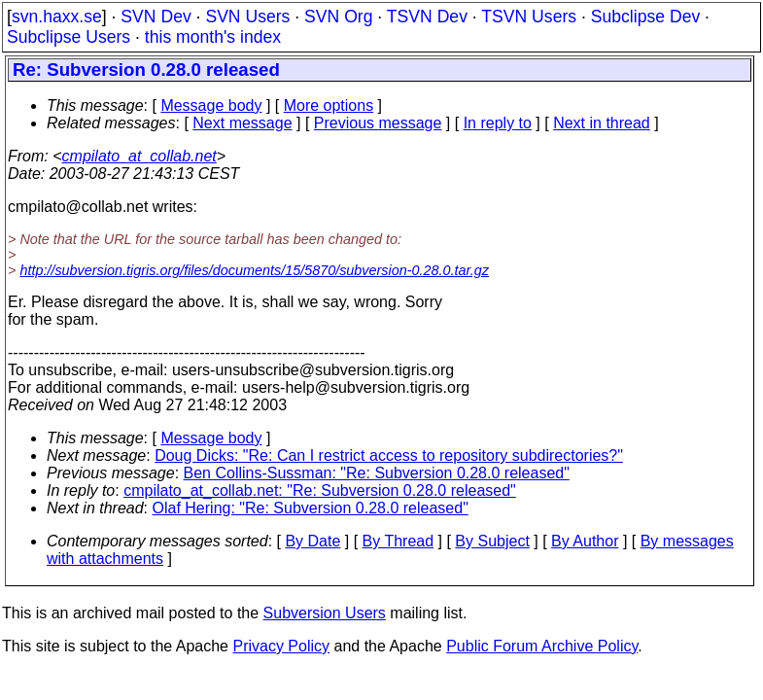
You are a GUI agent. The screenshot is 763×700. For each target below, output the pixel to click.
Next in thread (602, 123)
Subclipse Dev (645, 17)
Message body (211, 105)
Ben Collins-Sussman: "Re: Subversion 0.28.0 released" (377, 473)
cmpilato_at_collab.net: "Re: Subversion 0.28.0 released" (320, 490)
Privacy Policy (281, 646)
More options (329, 105)
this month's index (213, 37)
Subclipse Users (69, 37)
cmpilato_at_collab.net (139, 156)
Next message (242, 123)
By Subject (492, 541)
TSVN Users (529, 17)
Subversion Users (325, 613)
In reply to (498, 123)
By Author (585, 541)
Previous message (378, 123)
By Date (312, 541)
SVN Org (338, 17)
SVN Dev (156, 17)
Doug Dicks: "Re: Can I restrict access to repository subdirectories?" (389, 455)
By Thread (399, 541)
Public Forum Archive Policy (542, 646)
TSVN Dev (427, 17)
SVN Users (247, 17)
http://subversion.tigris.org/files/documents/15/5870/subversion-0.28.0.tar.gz (254, 270)
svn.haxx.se (57, 17)
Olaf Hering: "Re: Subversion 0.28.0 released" (311, 508)
